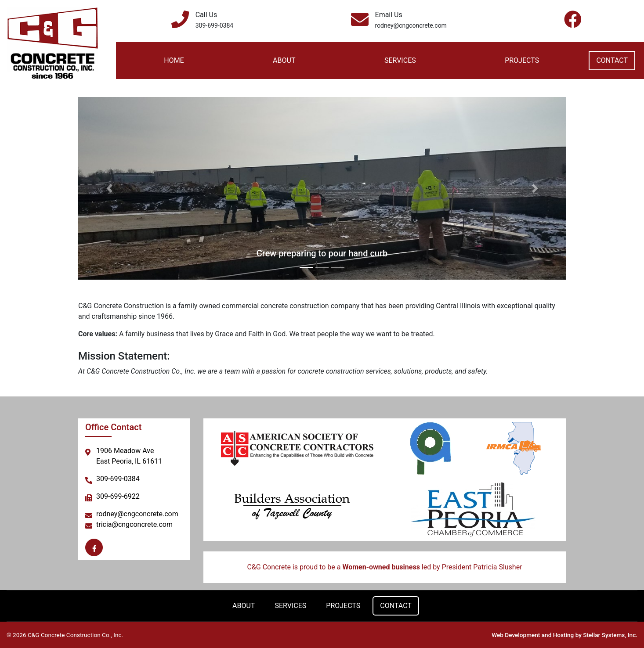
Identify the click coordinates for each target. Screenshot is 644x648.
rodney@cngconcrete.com (411, 25)
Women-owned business (381, 567)
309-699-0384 (214, 25)
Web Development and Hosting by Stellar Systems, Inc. (564, 635)
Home (174, 60)
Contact (612, 60)
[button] (109, 188)
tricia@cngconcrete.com (134, 524)
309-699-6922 (118, 496)
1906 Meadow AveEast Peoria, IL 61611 (129, 456)
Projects (522, 60)
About (284, 60)
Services (400, 60)
